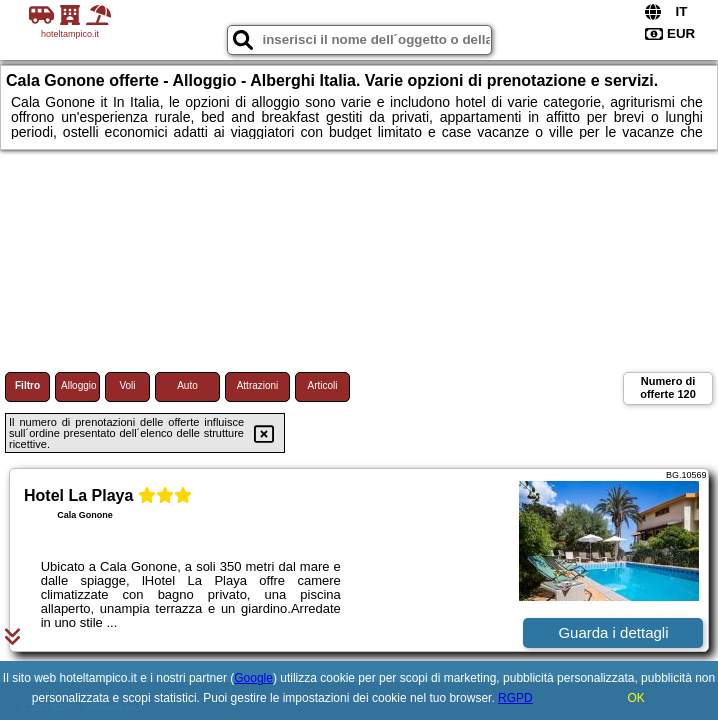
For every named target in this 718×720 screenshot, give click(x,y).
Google (253, 678)
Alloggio (79, 385)
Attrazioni (258, 385)
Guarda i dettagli (613, 632)
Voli (127, 385)
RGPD (515, 698)
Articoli (322, 385)
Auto (187, 385)
